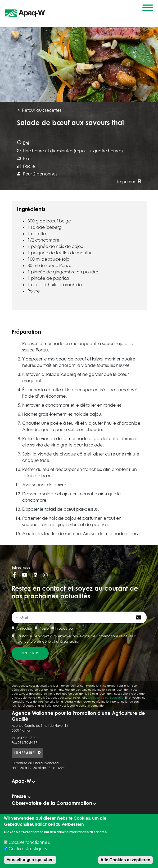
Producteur (65, 628)
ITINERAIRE (24, 753)
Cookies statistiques (28, 849)
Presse (44, 628)
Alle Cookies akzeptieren (126, 860)
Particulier (24, 628)
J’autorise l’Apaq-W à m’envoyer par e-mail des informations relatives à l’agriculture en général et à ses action (76, 639)
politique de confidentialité (106, 698)
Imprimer (129, 182)
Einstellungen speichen (30, 860)
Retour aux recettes (39, 110)
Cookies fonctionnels (29, 842)
